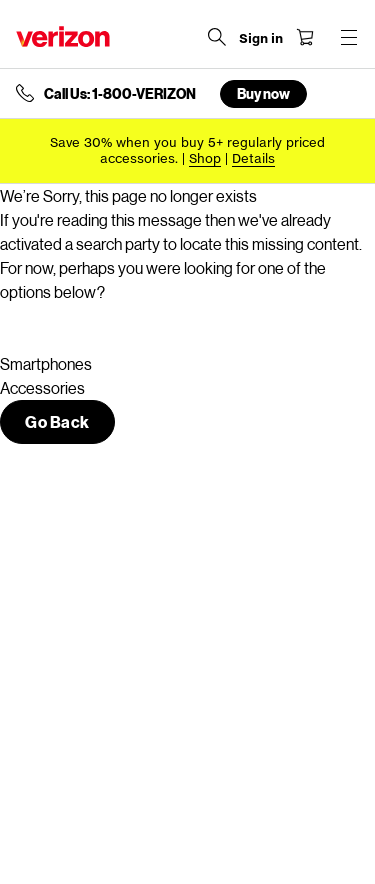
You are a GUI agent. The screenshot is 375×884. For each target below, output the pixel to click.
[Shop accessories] (205, 158)
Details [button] (253, 158)
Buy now (263, 93)
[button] (57, 422)
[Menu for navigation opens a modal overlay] (349, 37)
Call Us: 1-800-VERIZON (120, 94)
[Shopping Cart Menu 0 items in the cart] (305, 37)
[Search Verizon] (217, 37)
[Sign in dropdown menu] (261, 39)
